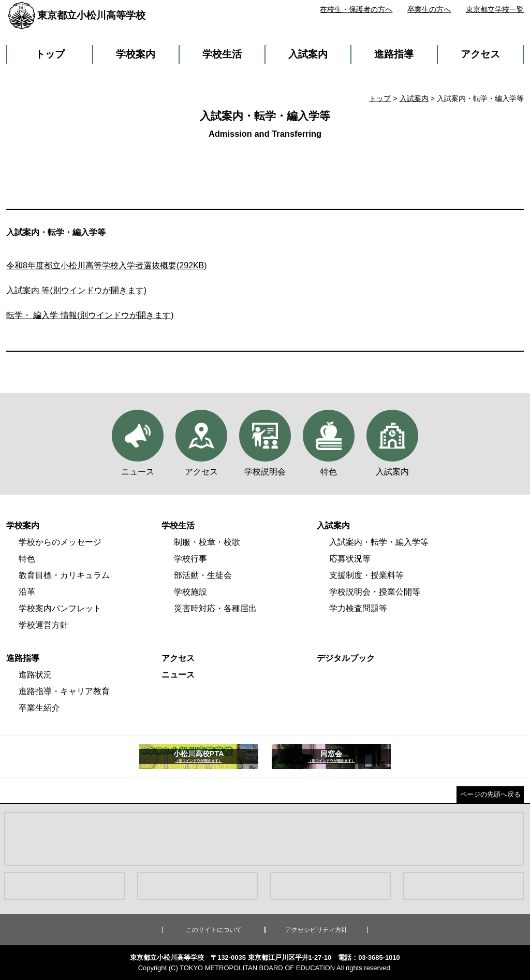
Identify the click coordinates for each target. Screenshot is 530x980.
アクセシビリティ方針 (316, 930)
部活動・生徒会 (203, 575)
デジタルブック (346, 658)
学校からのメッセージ (60, 542)
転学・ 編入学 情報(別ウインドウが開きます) (90, 315)
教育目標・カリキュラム (64, 575)
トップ (50, 54)
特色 (27, 559)
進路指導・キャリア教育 (64, 691)
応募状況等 (350, 559)
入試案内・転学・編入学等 (379, 542)
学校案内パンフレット (60, 608)
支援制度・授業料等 (366, 575)
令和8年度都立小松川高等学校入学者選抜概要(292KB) (107, 265)
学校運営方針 (43, 625)
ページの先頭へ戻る (490, 794)
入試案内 (308, 54)
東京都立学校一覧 (495, 9)
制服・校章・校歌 (207, 542)
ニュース (178, 675)
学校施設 (190, 592)
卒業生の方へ (429, 9)
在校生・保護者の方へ (356, 9)
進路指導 (394, 54)
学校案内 (136, 54)
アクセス (480, 54)
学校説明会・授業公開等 (375, 592)
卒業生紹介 (39, 708)
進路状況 (35, 675)
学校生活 (222, 54)
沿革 (27, 592)
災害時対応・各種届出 (215, 608)
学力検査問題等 (358, 608)
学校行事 (190, 559)
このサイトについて (214, 930)
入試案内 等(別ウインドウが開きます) (76, 290)
